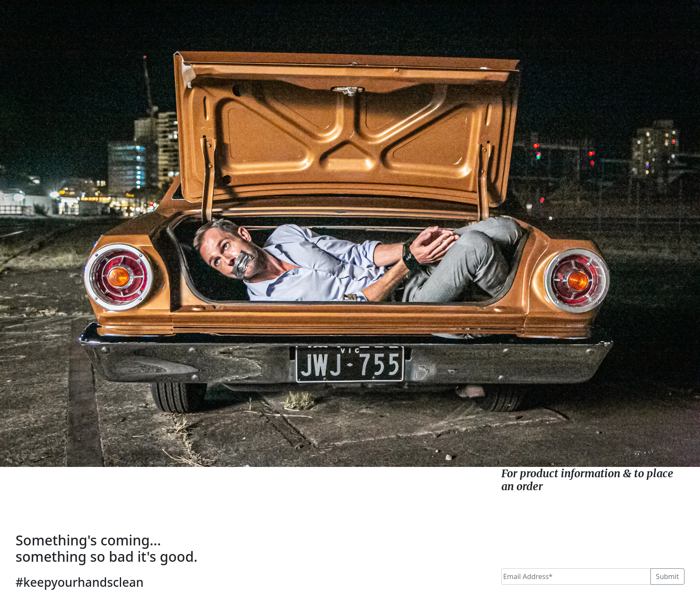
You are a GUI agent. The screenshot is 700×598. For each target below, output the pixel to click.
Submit (667, 576)
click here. (571, 486)
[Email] (576, 576)
